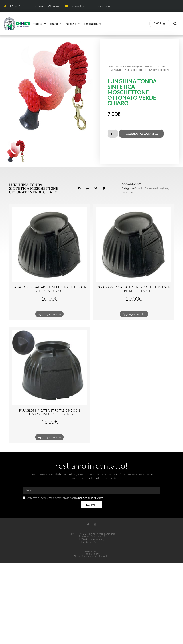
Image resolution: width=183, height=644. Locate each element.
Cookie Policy (91, 554)
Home (110, 67)
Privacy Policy (92, 551)
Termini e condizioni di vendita (91, 556)
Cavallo (118, 67)
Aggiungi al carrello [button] (49, 314)
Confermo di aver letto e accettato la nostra (64, 498)
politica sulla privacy (91, 498)
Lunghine (148, 67)
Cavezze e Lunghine (133, 67)
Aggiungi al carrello (141, 134)
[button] (39, 24)
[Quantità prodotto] (113, 134)
